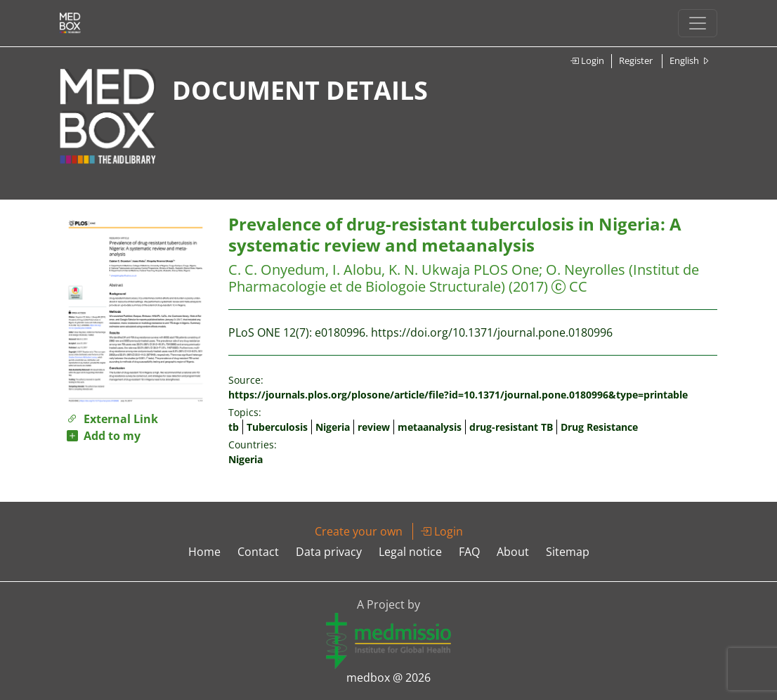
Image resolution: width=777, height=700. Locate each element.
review (374, 427)
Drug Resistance (599, 427)
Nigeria (333, 427)
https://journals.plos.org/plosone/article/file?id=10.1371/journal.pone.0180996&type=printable (458, 395)
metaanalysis (430, 427)
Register (636, 60)
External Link (112, 419)
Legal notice (410, 552)
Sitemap (568, 552)
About (513, 552)
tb (234, 427)
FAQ (469, 552)
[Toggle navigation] (698, 23)
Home (204, 552)
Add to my (104, 436)
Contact (258, 552)
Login (587, 60)
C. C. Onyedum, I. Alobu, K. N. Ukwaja (349, 270)
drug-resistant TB (511, 427)
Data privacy (329, 552)
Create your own (359, 531)
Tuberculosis (277, 427)
